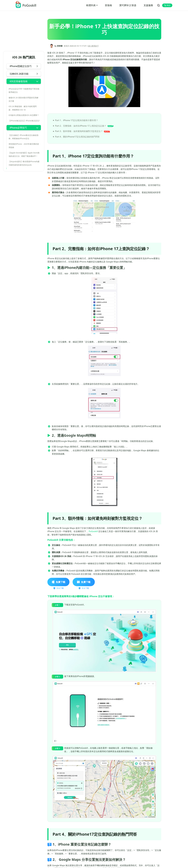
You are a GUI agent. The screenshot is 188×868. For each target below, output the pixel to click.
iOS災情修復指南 (19, 81)
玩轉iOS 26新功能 (19, 74)
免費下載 (58, 582)
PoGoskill (93, 531)
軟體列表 (91, 5)
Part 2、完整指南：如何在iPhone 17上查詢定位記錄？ (85, 126)
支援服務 (148, 5)
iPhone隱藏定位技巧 (21, 66)
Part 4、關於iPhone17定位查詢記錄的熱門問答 (77, 137)
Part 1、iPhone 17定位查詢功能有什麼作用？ (77, 120)
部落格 (108, 5)
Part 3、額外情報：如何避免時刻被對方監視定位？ (83, 131)
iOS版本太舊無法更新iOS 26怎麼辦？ (24, 115)
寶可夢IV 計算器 (128, 5)
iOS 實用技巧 (93, 46)
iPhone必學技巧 (18, 128)
